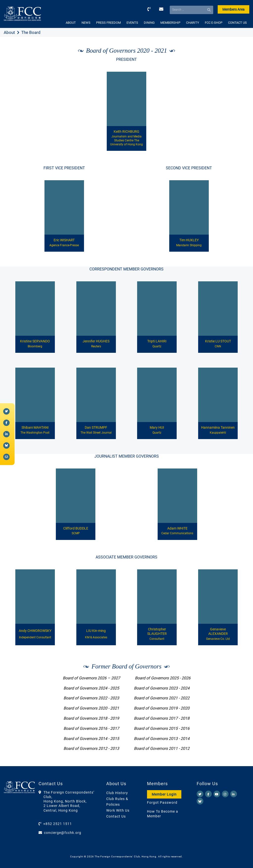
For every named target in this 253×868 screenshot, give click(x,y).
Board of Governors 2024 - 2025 (91, 688)
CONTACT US (237, 23)
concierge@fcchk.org (63, 833)
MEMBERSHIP (170, 23)
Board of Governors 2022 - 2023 (91, 698)
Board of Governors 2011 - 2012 (162, 748)
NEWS (86, 23)
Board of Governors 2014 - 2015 (91, 739)
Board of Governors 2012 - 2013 (91, 748)
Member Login (164, 794)
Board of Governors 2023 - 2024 (162, 688)
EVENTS (132, 23)
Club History (117, 793)
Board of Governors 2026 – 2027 (91, 678)
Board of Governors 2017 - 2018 (162, 718)
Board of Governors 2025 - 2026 (163, 678)
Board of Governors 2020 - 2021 (91, 708)
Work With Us (118, 810)
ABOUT (71, 23)
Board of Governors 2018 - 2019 (91, 718)
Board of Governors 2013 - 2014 (162, 739)
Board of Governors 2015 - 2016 (162, 728)
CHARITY (193, 23)
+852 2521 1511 (58, 824)
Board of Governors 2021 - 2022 (162, 698)
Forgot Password (162, 802)
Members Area (233, 9)
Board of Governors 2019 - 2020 (162, 708)
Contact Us (116, 816)
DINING (149, 23)
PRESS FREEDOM (108, 23)
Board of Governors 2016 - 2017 (91, 728)
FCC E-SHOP (214, 23)
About (9, 32)
